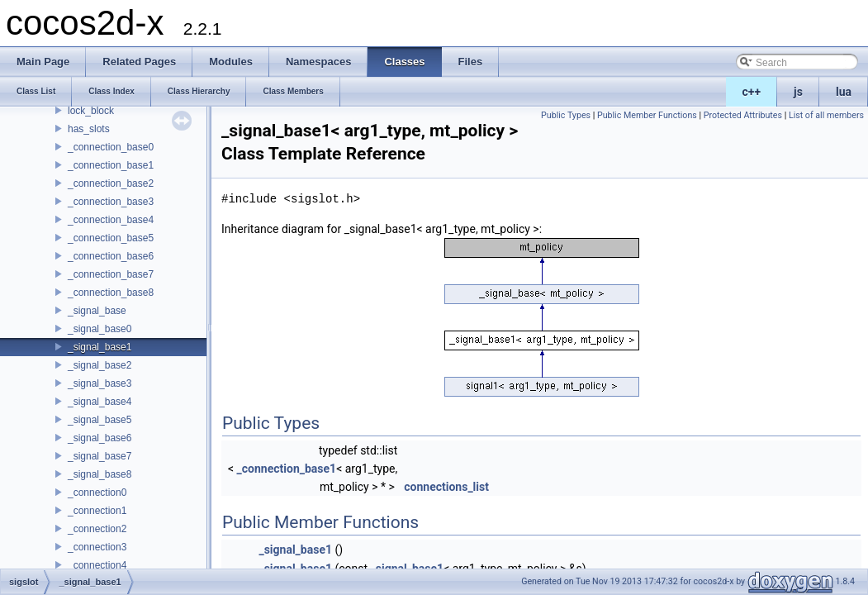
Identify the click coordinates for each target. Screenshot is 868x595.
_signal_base (97, 311)
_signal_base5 (100, 420)
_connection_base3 (111, 202)
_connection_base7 (111, 274)
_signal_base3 (100, 383)
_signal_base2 (100, 365)
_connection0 (97, 493)
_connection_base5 (111, 238)
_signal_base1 (100, 347)
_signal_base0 (100, 329)
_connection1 (97, 511)
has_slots (89, 129)
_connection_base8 (111, 293)
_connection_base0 (111, 147)
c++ (752, 92)
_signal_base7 (100, 456)
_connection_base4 (111, 220)
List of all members (826, 115)
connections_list (446, 487)
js (798, 92)
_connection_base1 (111, 165)
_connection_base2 (111, 183)
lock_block (91, 111)
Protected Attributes (743, 115)
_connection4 (97, 565)
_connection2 (97, 529)
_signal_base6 (100, 438)
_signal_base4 (100, 402)
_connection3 (97, 547)
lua (844, 92)
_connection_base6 (111, 256)
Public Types (566, 115)
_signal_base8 (100, 474)
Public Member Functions (647, 115)
